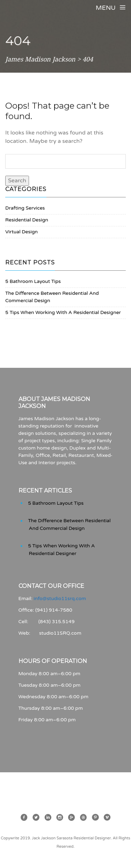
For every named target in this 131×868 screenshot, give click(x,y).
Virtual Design (21, 232)
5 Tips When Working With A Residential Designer (63, 312)
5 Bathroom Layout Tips (33, 281)
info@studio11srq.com (60, 599)
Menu (111, 8)
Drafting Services (25, 208)
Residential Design (27, 220)
